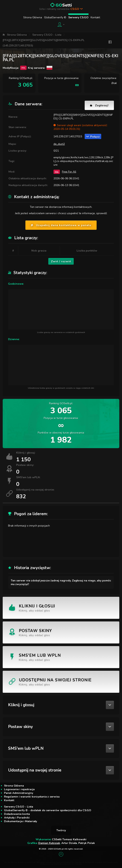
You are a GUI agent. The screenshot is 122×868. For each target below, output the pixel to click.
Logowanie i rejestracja (19, 789)
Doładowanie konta (17, 814)
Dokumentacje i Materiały (20, 821)
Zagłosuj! (99, 105)
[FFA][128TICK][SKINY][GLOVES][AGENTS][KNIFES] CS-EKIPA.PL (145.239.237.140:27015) (44, 43)
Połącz (93, 137)
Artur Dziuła (69, 843)
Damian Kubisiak (49, 843)
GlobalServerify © (55, 17)
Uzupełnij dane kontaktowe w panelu (61, 225)
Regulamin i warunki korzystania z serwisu (32, 797)
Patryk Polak (87, 843)
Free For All (69, 172)
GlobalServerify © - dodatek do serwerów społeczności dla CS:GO (48, 810)
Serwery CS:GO (78, 17)
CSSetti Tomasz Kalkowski (69, 839)
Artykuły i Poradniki (17, 818)
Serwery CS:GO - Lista (47, 35)
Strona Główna (33, 17)
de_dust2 (59, 144)
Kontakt (95, 17)
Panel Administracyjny (19, 793)
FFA (57, 172)
